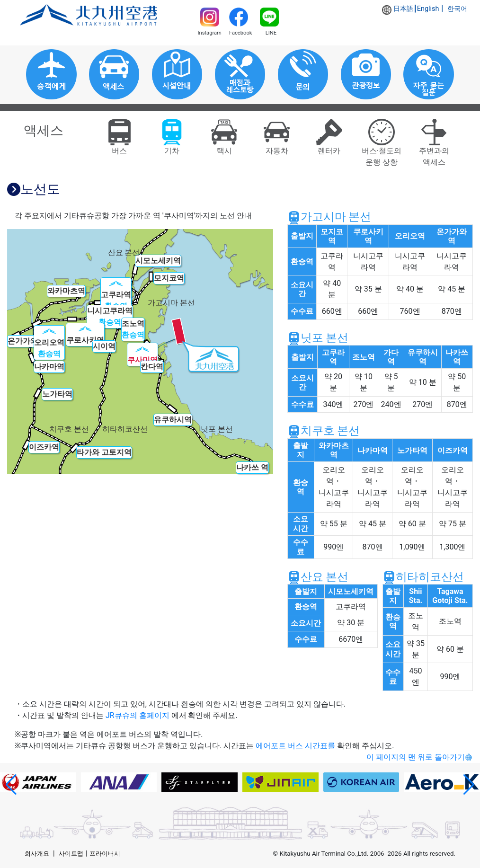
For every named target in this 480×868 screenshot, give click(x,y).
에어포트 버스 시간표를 (295, 746)
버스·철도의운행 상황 (382, 146)
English (428, 9)
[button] (11, 785)
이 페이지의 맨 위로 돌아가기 (416, 757)
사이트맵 (71, 854)
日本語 (403, 9)
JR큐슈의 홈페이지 (138, 715)
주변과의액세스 (434, 146)
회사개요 (37, 854)
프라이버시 (105, 854)
